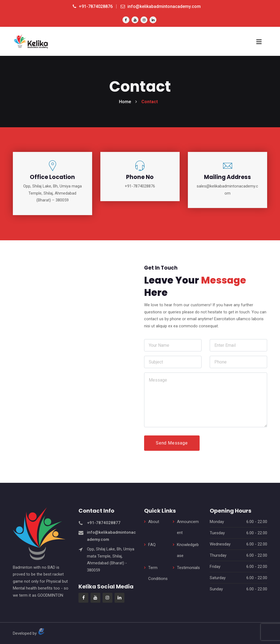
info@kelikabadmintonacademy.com (161, 6)
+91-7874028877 (104, 522)
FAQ (152, 544)
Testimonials (188, 567)
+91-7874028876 (93, 6)
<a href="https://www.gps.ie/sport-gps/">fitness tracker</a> (74, 353)
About (154, 521)
